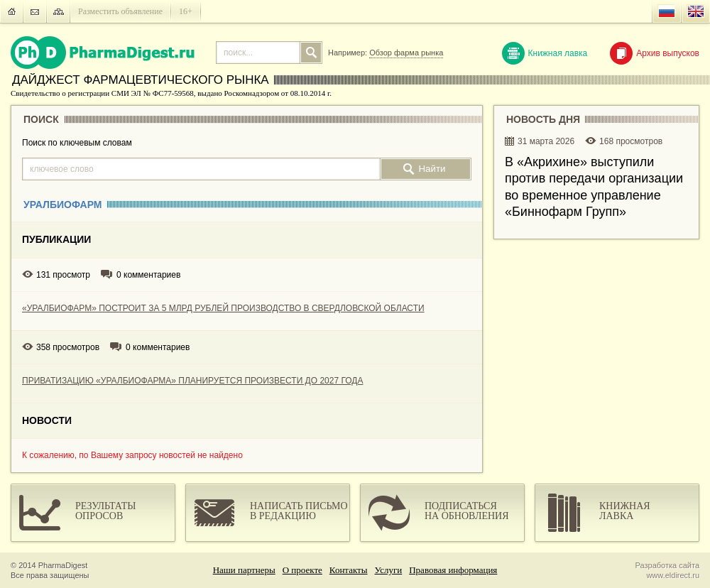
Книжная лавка (545, 53)
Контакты (349, 570)
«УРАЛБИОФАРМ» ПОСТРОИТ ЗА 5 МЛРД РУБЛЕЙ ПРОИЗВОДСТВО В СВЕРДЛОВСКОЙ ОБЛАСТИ (223, 308)
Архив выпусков (655, 53)
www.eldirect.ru (673, 575)
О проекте (302, 570)
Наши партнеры (244, 570)
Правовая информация (453, 570)
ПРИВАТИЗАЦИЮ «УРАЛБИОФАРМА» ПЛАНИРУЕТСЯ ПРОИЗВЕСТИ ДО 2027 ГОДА (192, 381)
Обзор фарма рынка (406, 53)
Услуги (389, 570)
